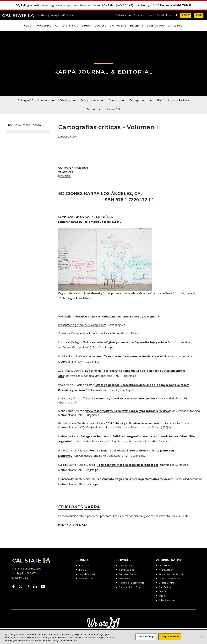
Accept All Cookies (170, 637)
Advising (65, 100)
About (28, 26)
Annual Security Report (171, 574)
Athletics (175, 26)
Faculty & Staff (57, 15)
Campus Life (118, 26)
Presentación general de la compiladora (82, 325)
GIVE (199, 15)
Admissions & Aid (67, 26)
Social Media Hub (88, 574)
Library (150, 15)
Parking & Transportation (132, 583)
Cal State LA (18, 16)
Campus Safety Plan (169, 579)
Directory (139, 15)
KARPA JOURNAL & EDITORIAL (104, 72)
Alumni (71, 15)
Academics (44, 26)
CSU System (165, 587)
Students (42, 15)
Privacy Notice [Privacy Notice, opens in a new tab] (69, 641)
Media (82, 570)
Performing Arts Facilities (173, 100)
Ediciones (71, 193)
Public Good (156, 26)
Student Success (94, 26)
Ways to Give (86, 579)
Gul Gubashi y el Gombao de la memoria (133, 423)
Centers (114, 100)
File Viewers (125, 579)
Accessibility (165, 566)
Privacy (163, 592)
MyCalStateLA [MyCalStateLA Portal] (123, 15)
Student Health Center (131, 587)
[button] (164, 16)
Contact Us (85, 566)
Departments (89, 100)
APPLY (186, 15)
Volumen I (65, 176)
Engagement (138, 100)
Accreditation (166, 570)
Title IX (162, 596)
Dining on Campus (129, 574)
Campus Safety (127, 570)
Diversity (137, 26)
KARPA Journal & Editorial (25, 125)
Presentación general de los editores (81, 333)
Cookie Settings (167, 583)
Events (91, 110)
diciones (71, 507)
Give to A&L (113, 110)
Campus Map (126, 566)
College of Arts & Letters (33, 100)
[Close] (202, 637)
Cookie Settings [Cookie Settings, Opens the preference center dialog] (146, 637)
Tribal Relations (167, 600)
